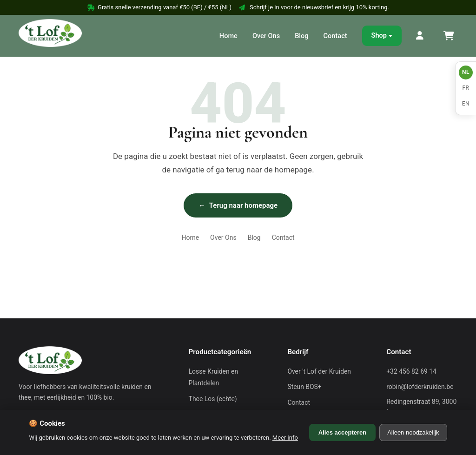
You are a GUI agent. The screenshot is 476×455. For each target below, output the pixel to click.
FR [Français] (466, 88)
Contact (335, 36)
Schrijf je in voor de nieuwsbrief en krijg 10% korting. (314, 7)
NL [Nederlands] (466, 72)
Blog (301, 36)
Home (228, 36)
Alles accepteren (342, 432)
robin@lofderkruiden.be (420, 387)
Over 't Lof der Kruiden (319, 371)
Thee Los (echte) (213, 399)
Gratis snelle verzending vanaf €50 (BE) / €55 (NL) (159, 7)
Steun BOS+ (304, 387)
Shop (379, 35)
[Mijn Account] (420, 36)
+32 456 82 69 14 (411, 371)
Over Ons (266, 36)
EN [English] (466, 104)
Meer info (285, 438)
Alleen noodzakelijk (413, 432)
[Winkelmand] (448, 36)
